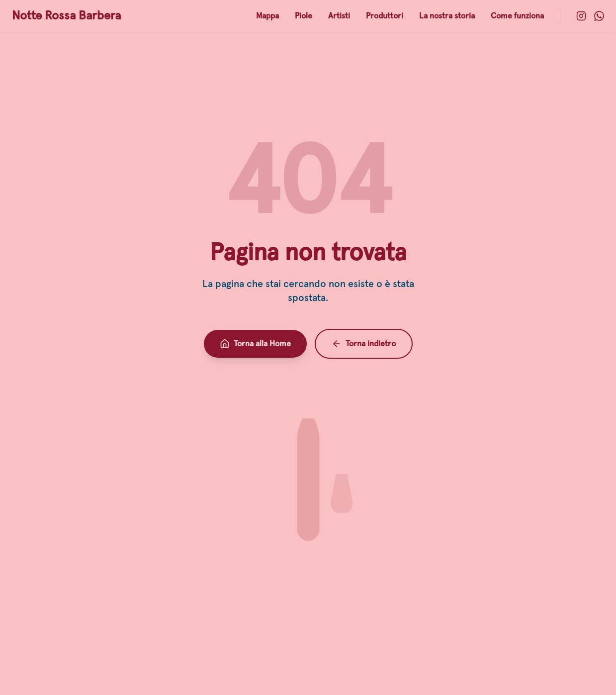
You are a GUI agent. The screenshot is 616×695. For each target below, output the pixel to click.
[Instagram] (581, 16)
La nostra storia (447, 16)
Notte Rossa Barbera (66, 16)
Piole (304, 16)
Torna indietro (364, 344)
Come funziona (517, 16)
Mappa (267, 16)
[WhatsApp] (599, 16)
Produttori (385, 16)
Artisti (339, 16)
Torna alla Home (255, 344)
